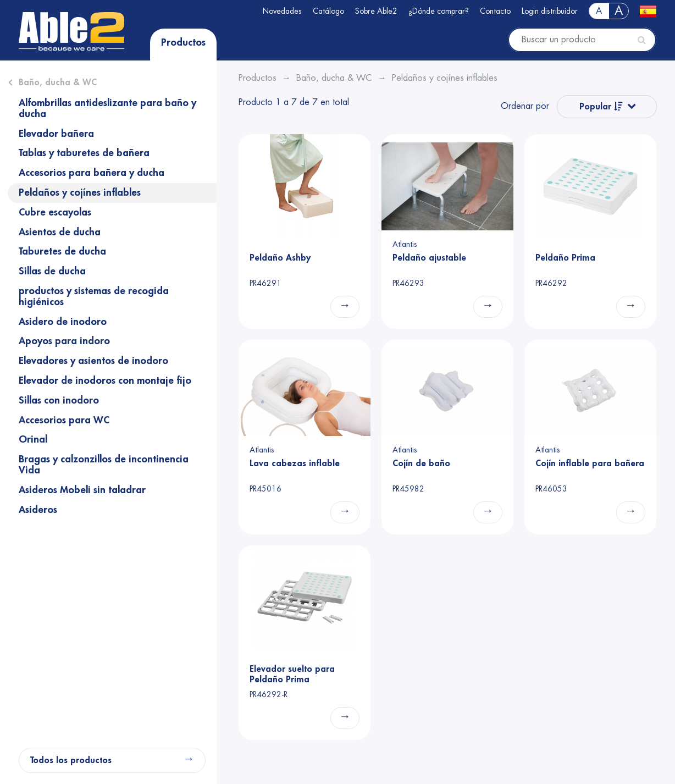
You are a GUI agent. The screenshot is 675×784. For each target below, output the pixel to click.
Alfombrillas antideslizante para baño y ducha (107, 108)
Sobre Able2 (376, 11)
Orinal (33, 439)
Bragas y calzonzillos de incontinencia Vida (104, 465)
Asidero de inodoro (63, 322)
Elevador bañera (56, 134)
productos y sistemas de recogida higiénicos (94, 296)
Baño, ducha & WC (58, 82)
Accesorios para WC (64, 420)
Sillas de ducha (52, 271)
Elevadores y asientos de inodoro (93, 361)
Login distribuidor (550, 11)
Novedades (282, 11)
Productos (183, 42)
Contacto (495, 11)
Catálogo (328, 11)
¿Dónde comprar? (439, 11)
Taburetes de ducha (62, 251)
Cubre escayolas (55, 212)
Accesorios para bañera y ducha (92, 173)
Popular (601, 106)
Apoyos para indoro (64, 341)
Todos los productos (71, 760)
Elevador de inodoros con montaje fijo (105, 380)
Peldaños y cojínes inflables (80, 192)
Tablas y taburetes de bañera (84, 153)
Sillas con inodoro (59, 400)
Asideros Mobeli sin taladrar (82, 490)
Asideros (38, 510)
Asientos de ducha (60, 232)
